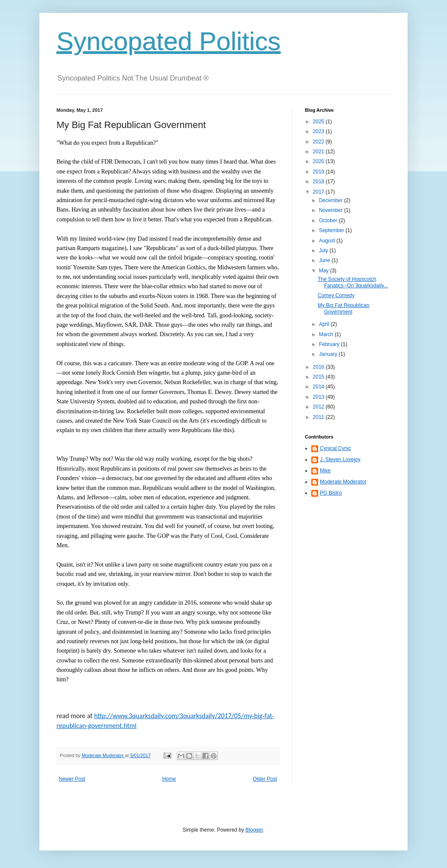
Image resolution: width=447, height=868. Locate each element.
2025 (319, 122)
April (325, 324)
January (329, 354)
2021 (319, 152)
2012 (319, 407)
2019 (319, 172)
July (324, 251)
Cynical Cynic (335, 448)
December (332, 200)
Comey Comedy (336, 295)
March (327, 334)
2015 (319, 377)
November (332, 210)
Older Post (265, 779)
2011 (319, 417)
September (332, 230)
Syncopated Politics (169, 41)
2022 (319, 142)
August (328, 241)
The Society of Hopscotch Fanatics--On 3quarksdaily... (353, 282)
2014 (319, 387)
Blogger (254, 830)
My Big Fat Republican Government (344, 308)
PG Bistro (331, 493)
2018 (319, 182)
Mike (325, 471)
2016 (319, 367)
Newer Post (72, 779)
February (330, 344)
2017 (319, 192)
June (325, 260)
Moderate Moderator (343, 482)
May (325, 271)
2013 (319, 397)
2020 (319, 161)
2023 (319, 131)
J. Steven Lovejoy (340, 459)
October (329, 221)
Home (169, 779)
